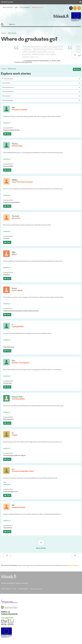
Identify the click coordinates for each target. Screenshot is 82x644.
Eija (14, 252)
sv (79, 8)
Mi (13, 505)
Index (16, 8)
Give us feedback (25, 8)
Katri (14, 289)
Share (78, 69)
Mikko (15, 180)
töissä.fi (61, 17)
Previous (7, 555)
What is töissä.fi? (8, 8)
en (71, 8)
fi (75, 8)
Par (13, 361)
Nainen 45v (17, 397)
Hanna (15, 144)
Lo (13, 469)
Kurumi (15, 216)
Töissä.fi (3, 33)
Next (75, 55)
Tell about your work (38, 8)
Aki (13, 108)
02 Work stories (7, 2)
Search (3, 24)
